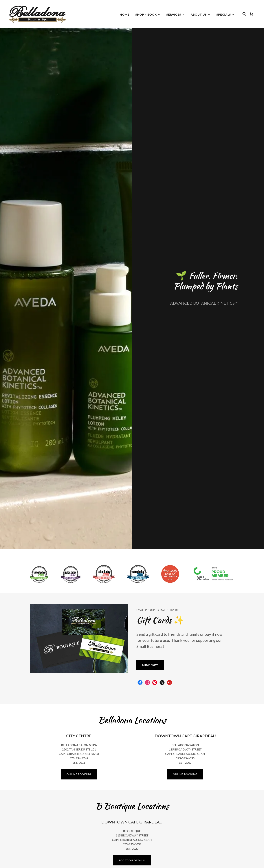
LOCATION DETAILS (132, 860)
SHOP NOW (150, 665)
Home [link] (125, 14)
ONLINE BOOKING (79, 774)
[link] (37, 13)
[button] (148, 14)
